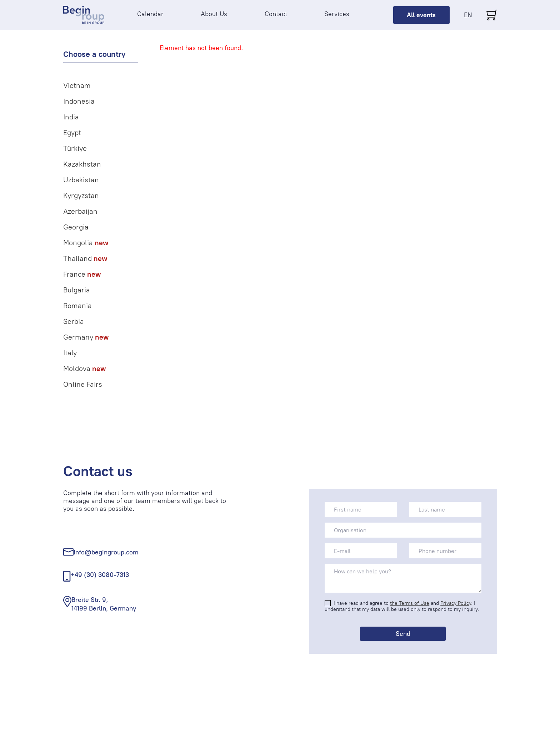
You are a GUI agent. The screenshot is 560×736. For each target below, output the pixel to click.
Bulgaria (77, 290)
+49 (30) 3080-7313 (100, 575)
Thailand (85, 258)
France (82, 274)
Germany (86, 337)
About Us (214, 14)
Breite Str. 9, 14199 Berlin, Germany (104, 604)
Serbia (74, 321)
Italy (70, 353)
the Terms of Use (410, 603)
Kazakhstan (82, 164)
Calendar (150, 14)
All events (421, 15)
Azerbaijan (80, 211)
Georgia (76, 227)
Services (337, 14)
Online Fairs (83, 384)
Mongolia (86, 243)
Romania (77, 306)
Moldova (84, 369)
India (71, 117)
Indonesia (79, 101)
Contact (276, 14)
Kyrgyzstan (81, 196)
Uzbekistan (81, 180)
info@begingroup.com (106, 552)
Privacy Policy (456, 603)
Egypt (72, 133)
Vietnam (77, 85)
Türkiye (75, 148)
